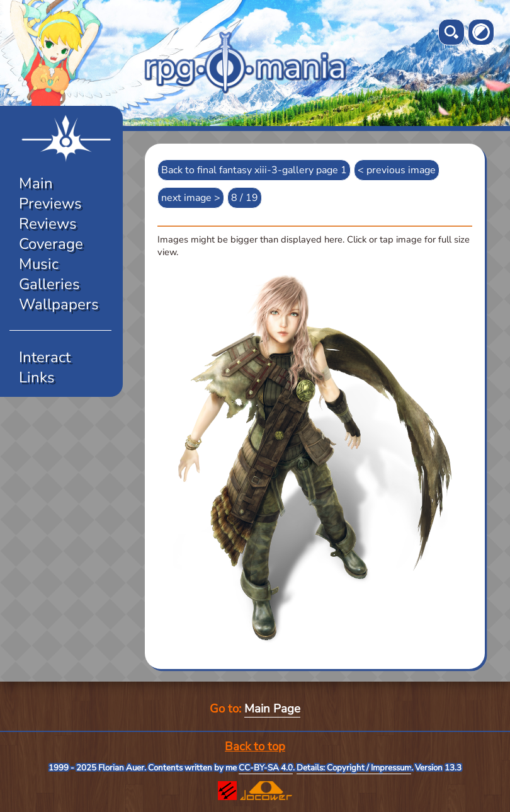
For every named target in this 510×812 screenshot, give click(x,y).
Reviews (48, 224)
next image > (191, 198)
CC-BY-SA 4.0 (266, 768)
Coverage (51, 244)
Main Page (272, 709)
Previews (50, 203)
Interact (45, 357)
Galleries (49, 284)
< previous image (397, 170)
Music (39, 264)
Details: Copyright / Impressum (354, 768)
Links (37, 377)
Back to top (255, 746)
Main (36, 183)
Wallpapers (59, 304)
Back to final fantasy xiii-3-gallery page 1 (254, 170)
